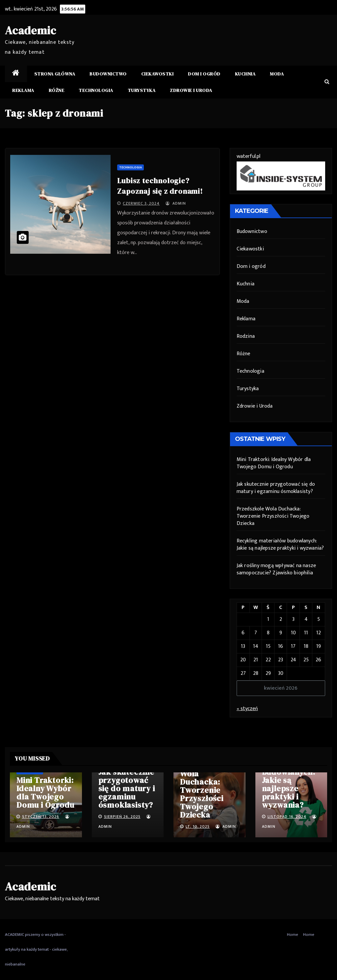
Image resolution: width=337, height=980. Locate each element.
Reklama (23, 90)
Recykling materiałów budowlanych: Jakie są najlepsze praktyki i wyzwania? (280, 545)
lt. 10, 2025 (198, 826)
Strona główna (55, 74)
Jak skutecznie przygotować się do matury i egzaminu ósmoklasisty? (276, 488)
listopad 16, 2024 (287, 817)
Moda (277, 74)
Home (293, 935)
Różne (57, 90)
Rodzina (246, 336)
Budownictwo (108, 74)
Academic (30, 30)
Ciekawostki (157, 74)
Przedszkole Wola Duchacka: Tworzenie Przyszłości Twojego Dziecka (273, 516)
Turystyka (142, 90)
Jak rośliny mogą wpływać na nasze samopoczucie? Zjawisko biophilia (276, 569)
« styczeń (247, 709)
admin (176, 203)
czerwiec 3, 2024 (141, 203)
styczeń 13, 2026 (41, 817)
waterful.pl (248, 156)
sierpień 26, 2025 (122, 817)
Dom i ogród (204, 74)
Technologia (96, 90)
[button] (327, 82)
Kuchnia (245, 74)
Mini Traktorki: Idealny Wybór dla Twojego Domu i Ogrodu (274, 463)
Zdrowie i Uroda (191, 90)
